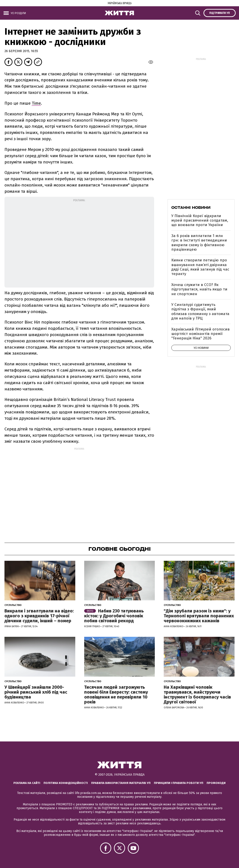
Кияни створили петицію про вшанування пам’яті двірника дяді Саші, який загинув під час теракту (200, 267)
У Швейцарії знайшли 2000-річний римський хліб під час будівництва (36, 692)
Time (36, 103)
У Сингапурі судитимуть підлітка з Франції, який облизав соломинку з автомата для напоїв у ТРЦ (200, 311)
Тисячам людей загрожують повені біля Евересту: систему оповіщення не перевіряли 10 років (116, 694)
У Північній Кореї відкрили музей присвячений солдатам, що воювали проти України (200, 220)
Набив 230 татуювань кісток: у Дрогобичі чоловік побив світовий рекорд (114, 616)
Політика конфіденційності (66, 783)
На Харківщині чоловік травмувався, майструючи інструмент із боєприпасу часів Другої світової (197, 694)
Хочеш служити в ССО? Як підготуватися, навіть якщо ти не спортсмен (199, 289)
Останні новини (191, 207)
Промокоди (216, 783)
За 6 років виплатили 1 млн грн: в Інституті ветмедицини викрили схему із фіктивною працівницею (199, 243)
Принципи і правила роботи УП (179, 783)
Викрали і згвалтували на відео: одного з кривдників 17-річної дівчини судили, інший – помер (39, 616)
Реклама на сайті (27, 783)
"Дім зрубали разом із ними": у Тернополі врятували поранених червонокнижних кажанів (199, 616)
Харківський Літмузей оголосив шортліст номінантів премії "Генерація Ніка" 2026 (200, 334)
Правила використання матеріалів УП (121, 783)
